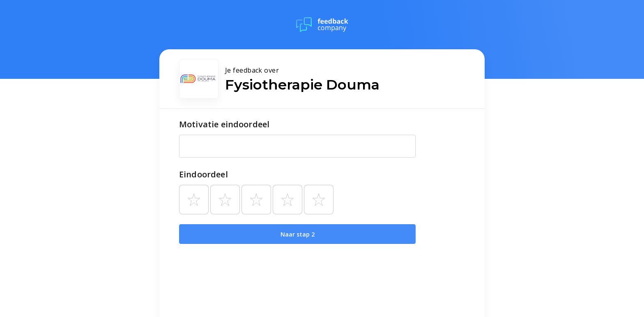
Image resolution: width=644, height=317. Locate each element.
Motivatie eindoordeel (224, 124)
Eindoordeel (204, 174)
